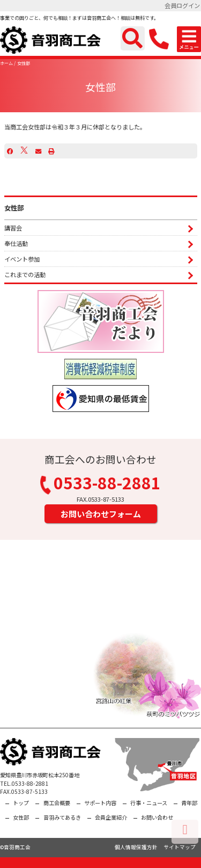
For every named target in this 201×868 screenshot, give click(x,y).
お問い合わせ (157, 817)
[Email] (38, 151)
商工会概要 (57, 803)
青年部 (189, 803)
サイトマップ (180, 847)
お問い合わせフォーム (101, 514)
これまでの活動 (25, 274)
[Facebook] (10, 151)
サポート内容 (100, 803)
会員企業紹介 (111, 817)
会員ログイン (182, 5)
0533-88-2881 (101, 484)
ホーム (6, 63)
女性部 (24, 63)
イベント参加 (22, 259)
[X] (24, 151)
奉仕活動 (16, 243)
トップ (21, 803)
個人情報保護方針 (136, 847)
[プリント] (51, 151)
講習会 (13, 228)
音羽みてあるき (62, 817)
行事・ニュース (149, 803)
